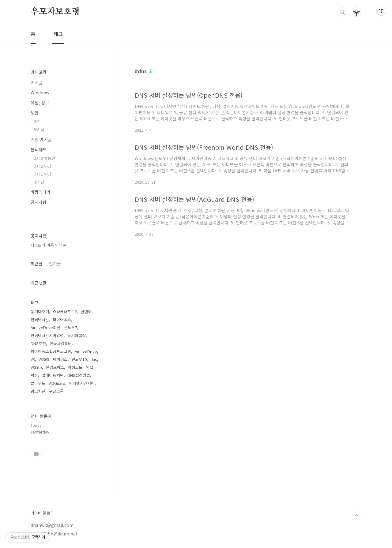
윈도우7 (71, 327)
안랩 (90, 367)
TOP (356, 516)
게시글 (37, 82)
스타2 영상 (42, 166)
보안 (35, 113)
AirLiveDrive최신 (45, 327)
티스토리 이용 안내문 (48, 245)
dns (94, 359)
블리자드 (39, 149)
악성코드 (75, 367)
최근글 (37, 264)
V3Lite (36, 367)
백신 (37, 121)
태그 (58, 34)
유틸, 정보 (40, 103)
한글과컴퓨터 (61, 343)
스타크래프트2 (65, 312)
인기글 (55, 264)
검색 (342, 12)
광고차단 (38, 391)
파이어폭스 (62, 319)
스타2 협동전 (44, 158)
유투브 (36, 454)
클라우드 (38, 383)
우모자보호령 (55, 12)
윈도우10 (79, 359)
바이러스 (60, 359)
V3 (33, 359)
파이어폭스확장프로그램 (51, 351)
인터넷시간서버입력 (47, 335)
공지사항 (39, 202)
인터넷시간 (40, 319)
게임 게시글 (41, 139)
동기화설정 (77, 335)
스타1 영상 (42, 174)
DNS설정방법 (79, 375)
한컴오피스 (55, 367)
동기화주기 (40, 312)
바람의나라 (41, 192)
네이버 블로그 (42, 513)
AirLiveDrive (86, 351)
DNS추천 (38, 343)
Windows (40, 92)
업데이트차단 (53, 375)
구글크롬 (56, 391)
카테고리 (39, 72)
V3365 (44, 359)
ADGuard (57, 383)
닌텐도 (86, 312)
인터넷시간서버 (82, 383)
